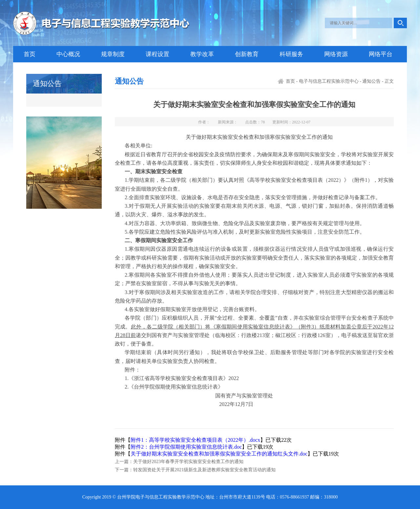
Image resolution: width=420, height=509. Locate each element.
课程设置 (157, 54)
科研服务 (291, 54)
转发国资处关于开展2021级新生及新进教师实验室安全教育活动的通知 (204, 470)
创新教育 (247, 54)
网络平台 (381, 54)
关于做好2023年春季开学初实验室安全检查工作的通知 (188, 462)
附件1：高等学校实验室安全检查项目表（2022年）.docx (195, 440)
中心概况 (68, 54)
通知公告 (371, 81)
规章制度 (113, 54)
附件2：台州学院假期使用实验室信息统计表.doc (186, 447)
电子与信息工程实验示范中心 (329, 81)
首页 (30, 54)
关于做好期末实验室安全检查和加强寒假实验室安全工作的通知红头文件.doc (219, 454)
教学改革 (202, 54)
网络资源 (336, 54)
